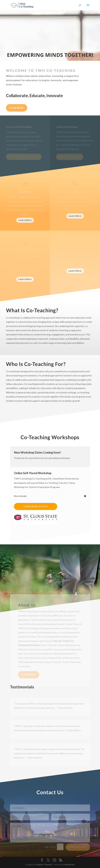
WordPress (70, 865)
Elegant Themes (44, 865)
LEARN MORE (17, 108)
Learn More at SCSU (36, 506)
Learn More (25, 220)
